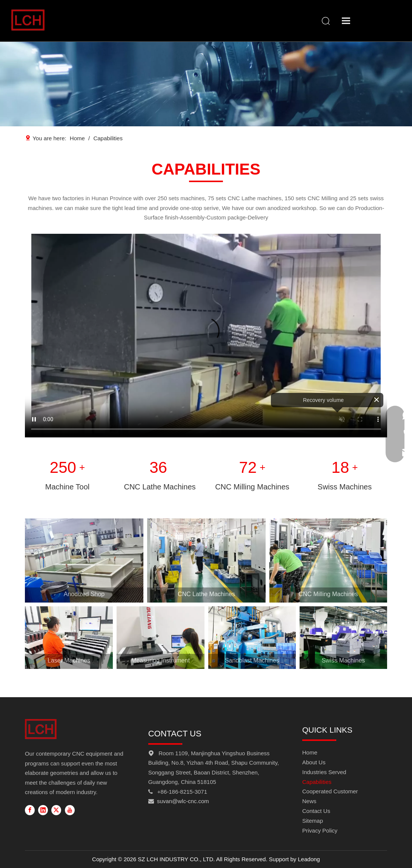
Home (310, 752)
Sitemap (313, 821)
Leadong (309, 859)
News (309, 801)
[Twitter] (56, 810)
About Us (314, 762)
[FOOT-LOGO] (41, 729)
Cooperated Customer (330, 791)
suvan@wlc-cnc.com (183, 801)
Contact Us (316, 811)
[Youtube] (70, 810)
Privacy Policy (320, 830)
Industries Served (324, 772)
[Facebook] (30, 810)
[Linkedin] (43, 810)
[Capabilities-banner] (206, 84)
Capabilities (317, 782)
